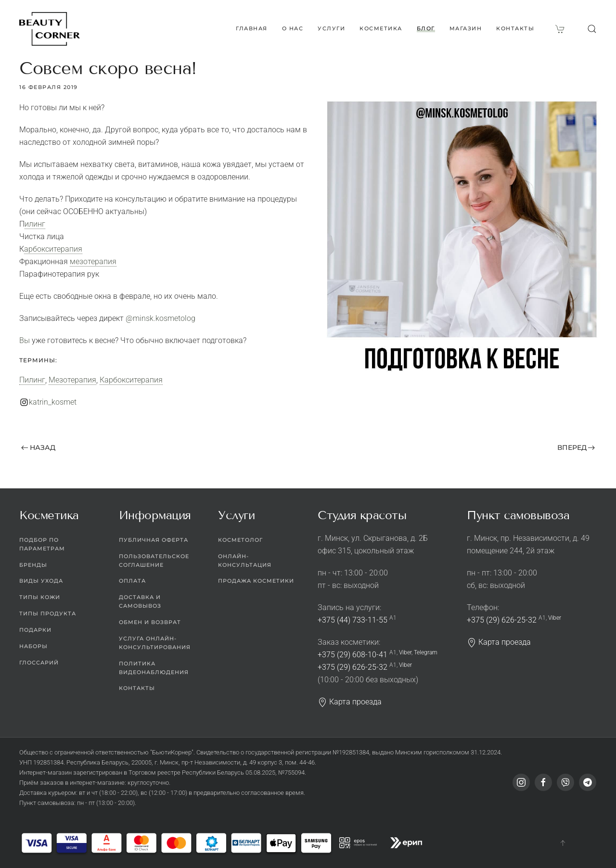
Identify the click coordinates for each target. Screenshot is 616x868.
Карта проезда (350, 702)
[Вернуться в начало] (50, 29)
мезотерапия (93, 262)
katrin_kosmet (53, 402)
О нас (293, 28)
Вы (25, 340)
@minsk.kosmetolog (160, 318)
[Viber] (565, 783)
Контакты (515, 28)
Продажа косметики (256, 581)
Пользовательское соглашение (154, 561)
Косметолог (240, 540)
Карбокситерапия (53, 249)
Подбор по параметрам (42, 544)
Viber (405, 652)
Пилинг (35, 224)
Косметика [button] (381, 28)
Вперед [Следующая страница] (576, 447)
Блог (426, 28)
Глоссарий (39, 663)
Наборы (33, 646)
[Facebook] (543, 783)
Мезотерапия (72, 380)
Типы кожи (40, 598)
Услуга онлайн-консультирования (155, 643)
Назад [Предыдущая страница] (38, 447)
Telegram (426, 652)
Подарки (35, 630)
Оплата (132, 581)
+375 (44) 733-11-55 (353, 620)
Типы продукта (48, 614)
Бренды (33, 565)
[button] (592, 29)
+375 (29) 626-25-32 (353, 667)
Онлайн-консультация (245, 561)
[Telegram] (588, 783)
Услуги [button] (331, 28)
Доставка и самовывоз (140, 602)
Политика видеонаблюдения (154, 668)
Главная (252, 28)
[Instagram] (521, 783)
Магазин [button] (466, 28)
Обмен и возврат (150, 623)
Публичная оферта (154, 540)
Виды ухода (41, 581)
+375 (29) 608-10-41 (353, 655)
